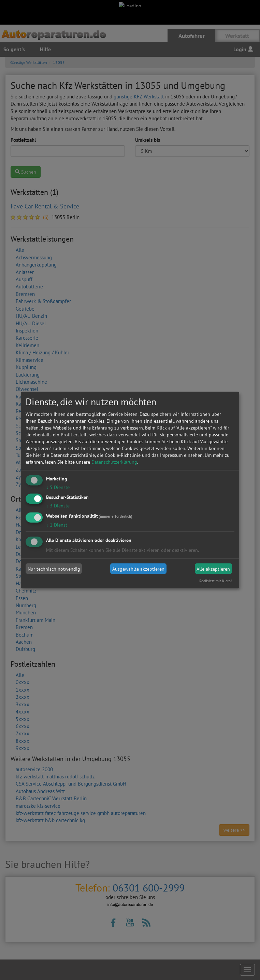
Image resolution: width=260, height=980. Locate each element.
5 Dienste (58, 487)
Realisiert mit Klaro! (215, 581)
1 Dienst (57, 525)
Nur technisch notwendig (54, 569)
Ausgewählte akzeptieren (138, 569)
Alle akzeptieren (213, 569)
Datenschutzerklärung (114, 462)
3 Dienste (58, 506)
